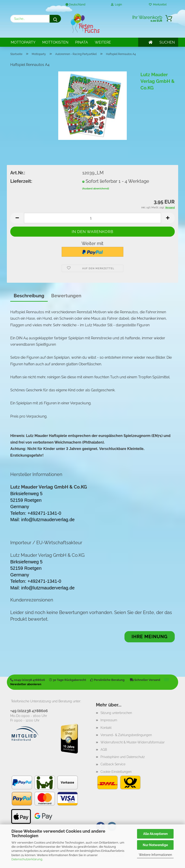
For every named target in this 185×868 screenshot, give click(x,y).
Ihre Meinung (150, 637)
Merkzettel (158, 5)
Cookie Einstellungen (116, 772)
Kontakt (106, 728)
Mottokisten (55, 42)
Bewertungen (66, 296)
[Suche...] (55, 19)
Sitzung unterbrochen (116, 713)
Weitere (103, 42)
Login (116, 5)
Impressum (109, 720)
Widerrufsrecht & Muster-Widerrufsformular (133, 742)
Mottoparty (23, 42)
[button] (17, 218)
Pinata (82, 42)
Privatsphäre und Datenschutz (123, 757)
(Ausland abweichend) (96, 189)
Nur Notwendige (155, 845)
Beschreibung (29, 296)
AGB (104, 750)
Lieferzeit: (21, 181)
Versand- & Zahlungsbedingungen (126, 735)
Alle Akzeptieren (155, 834)
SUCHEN (167, 42)
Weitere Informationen (155, 855)
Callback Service (113, 764)
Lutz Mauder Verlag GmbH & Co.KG (157, 81)
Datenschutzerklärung (27, 859)
